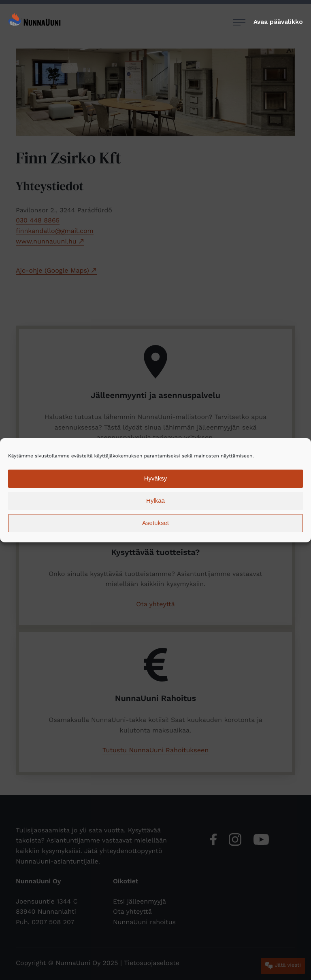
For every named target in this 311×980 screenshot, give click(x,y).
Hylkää (155, 501)
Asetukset (155, 523)
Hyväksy (156, 478)
